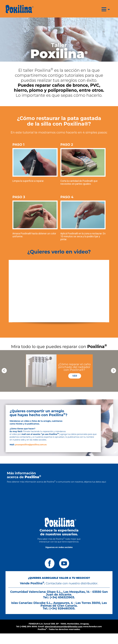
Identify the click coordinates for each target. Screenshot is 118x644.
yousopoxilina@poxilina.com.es (31, 445)
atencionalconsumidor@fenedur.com (64, 627)
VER (75, 376)
